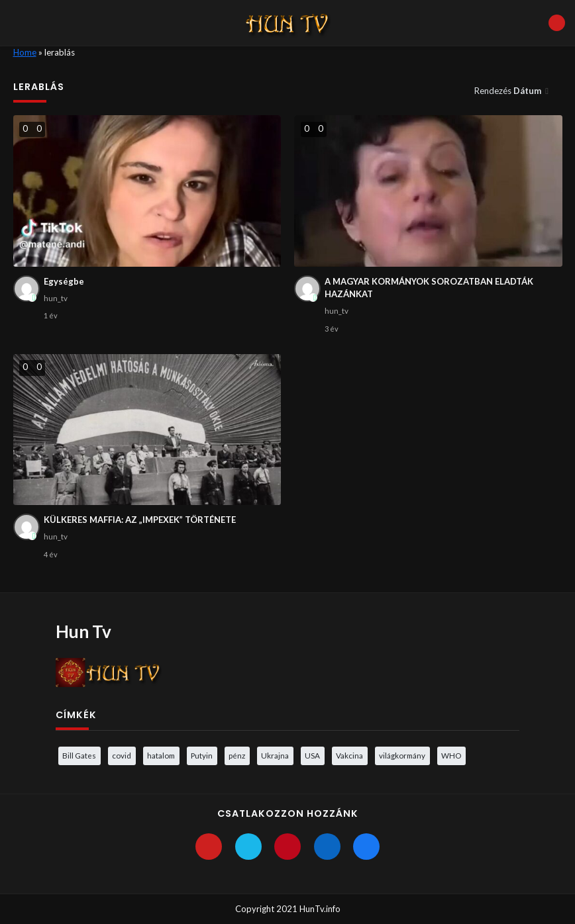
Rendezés (509, 91)
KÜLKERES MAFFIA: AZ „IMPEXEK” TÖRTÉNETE (140, 520)
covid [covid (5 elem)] (122, 755)
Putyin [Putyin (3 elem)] (202, 755)
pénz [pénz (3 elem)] (237, 755)
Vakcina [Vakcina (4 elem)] (349, 755)
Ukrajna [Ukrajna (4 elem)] (275, 755)
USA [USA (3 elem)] (312, 755)
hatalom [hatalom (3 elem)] (161, 755)
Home (25, 52)
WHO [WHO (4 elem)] (451, 755)
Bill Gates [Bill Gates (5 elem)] (79, 755)
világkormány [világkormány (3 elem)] (402, 755)
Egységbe (64, 281)
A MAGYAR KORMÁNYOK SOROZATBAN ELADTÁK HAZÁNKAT (429, 288)
